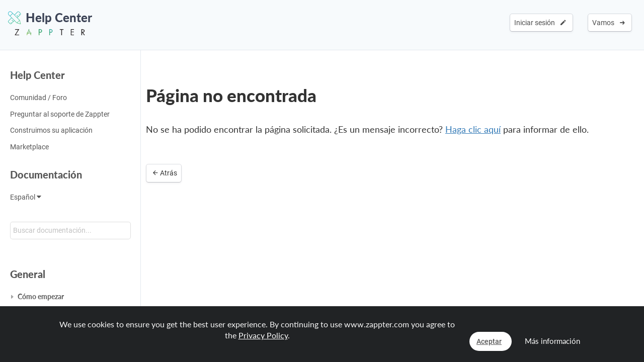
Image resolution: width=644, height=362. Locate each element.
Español (26, 197)
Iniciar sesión (540, 23)
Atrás (165, 173)
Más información (552, 341)
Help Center (37, 75)
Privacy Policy (263, 335)
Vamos (609, 23)
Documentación (46, 174)
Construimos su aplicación (51, 130)
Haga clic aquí (473, 129)
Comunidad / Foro (38, 98)
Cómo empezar (41, 296)
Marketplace (29, 147)
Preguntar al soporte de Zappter (60, 114)
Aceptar (489, 341)
